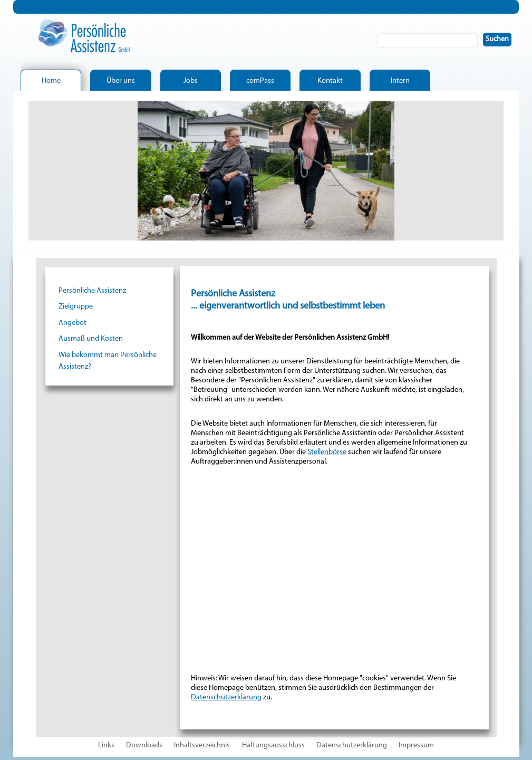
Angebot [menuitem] (72, 323)
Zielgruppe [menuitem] (76, 307)
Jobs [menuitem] (191, 81)
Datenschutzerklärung (226, 698)
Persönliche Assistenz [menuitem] (92, 291)
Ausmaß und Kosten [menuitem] (91, 339)
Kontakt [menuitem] (330, 81)
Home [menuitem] (51, 81)
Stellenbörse (327, 452)
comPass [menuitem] (260, 81)
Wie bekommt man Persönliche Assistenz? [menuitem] (108, 361)
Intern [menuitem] (400, 81)
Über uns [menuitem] (121, 81)
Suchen (502, 39)
